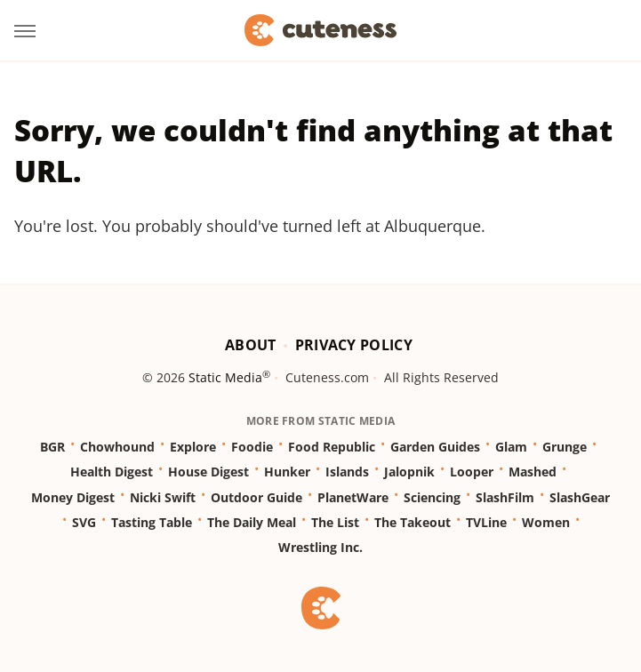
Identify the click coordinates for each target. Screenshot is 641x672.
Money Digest (73, 497)
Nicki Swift (163, 497)
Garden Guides (435, 447)
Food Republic (332, 447)
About (251, 345)
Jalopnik (409, 472)
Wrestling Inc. (320, 547)
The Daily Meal (252, 522)
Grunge (565, 447)
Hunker (287, 472)
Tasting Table (152, 522)
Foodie (252, 447)
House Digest (208, 472)
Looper (472, 472)
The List (335, 522)
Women (546, 522)
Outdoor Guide (256, 497)
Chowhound (117, 447)
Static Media (225, 377)
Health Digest (112, 472)
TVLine (486, 522)
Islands (347, 472)
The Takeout (413, 522)
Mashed (533, 472)
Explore (193, 447)
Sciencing (432, 497)
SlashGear (580, 497)
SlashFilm (505, 497)
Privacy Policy (354, 345)
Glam (511, 447)
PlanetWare (353, 497)
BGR (52, 447)
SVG (84, 522)
